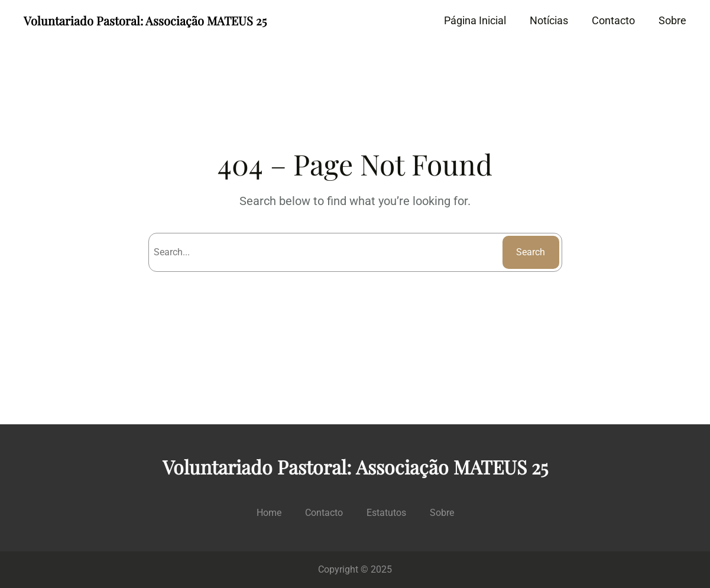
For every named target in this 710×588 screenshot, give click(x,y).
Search (531, 252)
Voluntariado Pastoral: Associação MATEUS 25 (145, 20)
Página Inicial (475, 20)
